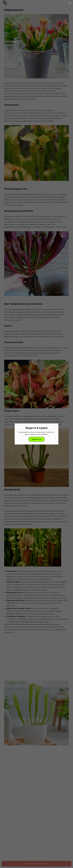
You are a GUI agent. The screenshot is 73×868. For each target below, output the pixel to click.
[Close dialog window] (70, 3)
